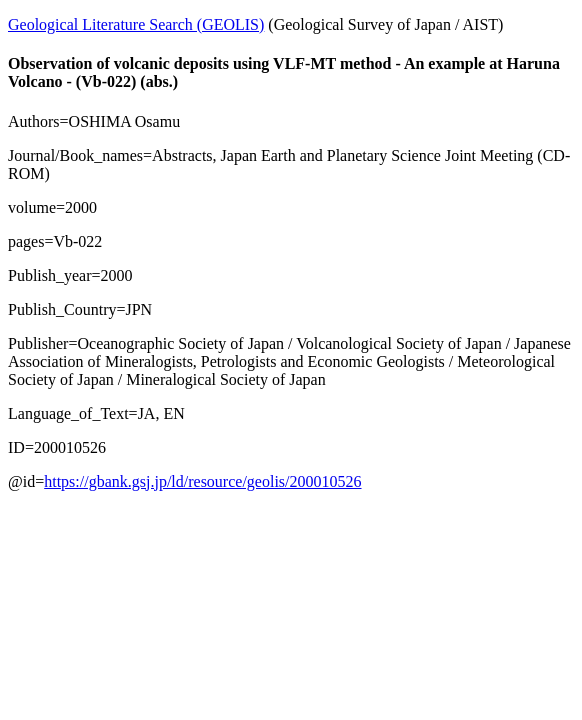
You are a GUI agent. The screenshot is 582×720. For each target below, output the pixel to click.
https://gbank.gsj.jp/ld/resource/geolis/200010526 (202, 481)
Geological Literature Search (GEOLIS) (136, 24)
